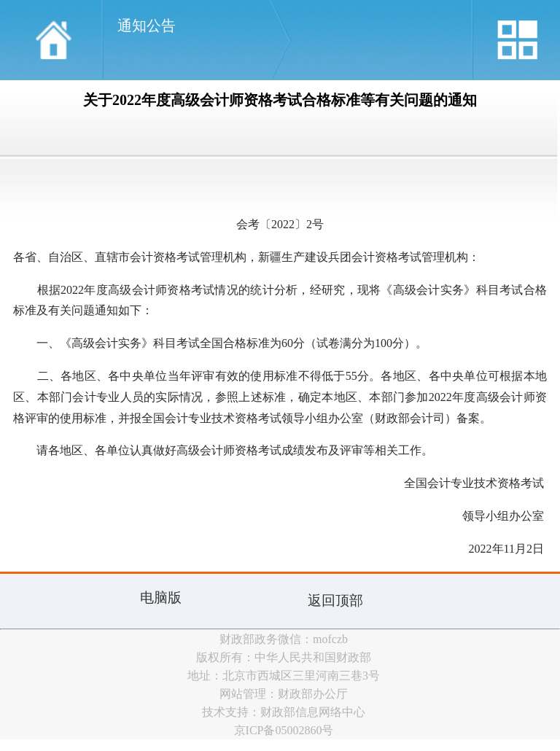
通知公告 (147, 26)
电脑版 (161, 598)
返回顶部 (335, 600)
